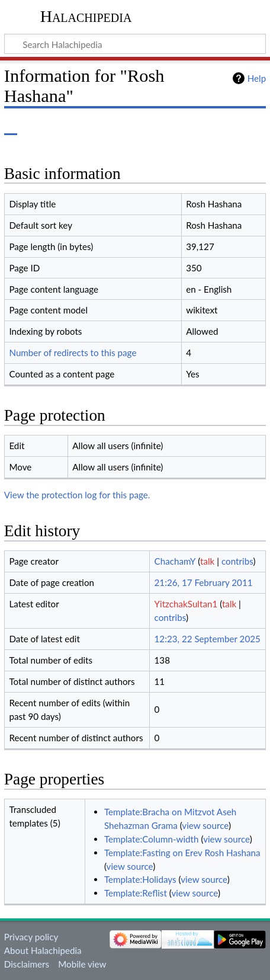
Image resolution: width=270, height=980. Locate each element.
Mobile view (82, 964)
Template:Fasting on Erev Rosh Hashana (182, 853)
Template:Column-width (152, 839)
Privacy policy (31, 937)
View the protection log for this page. (77, 495)
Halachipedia (86, 16)
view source (205, 825)
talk (207, 561)
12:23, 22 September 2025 (208, 639)
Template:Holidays (140, 879)
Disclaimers (27, 964)
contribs (237, 561)
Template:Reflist (136, 893)
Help (257, 78)
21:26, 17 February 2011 (204, 582)
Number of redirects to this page (73, 353)
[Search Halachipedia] (135, 44)
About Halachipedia (43, 950)
